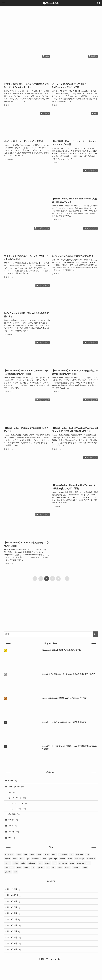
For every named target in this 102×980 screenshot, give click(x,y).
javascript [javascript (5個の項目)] (53, 862)
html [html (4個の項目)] (45, 862)
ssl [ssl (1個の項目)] (48, 870)
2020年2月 (14, 949)
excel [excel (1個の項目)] (15, 862)
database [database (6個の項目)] (79, 857)
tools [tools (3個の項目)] (60, 870)
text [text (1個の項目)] (54, 870)
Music (12, 840)
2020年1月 (14, 955)
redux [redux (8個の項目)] (26, 870)
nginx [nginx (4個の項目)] (16, 866)
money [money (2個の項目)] (8, 866)
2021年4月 (14, 892)
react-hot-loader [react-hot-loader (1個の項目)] (83, 866)
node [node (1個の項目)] (23, 866)
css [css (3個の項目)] (71, 857)
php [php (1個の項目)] (55, 866)
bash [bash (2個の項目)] (32, 857)
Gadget (13, 822)
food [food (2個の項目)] (22, 862)
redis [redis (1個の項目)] (19, 870)
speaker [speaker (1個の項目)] (41, 870)
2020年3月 (14, 943)
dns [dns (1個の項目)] (87, 857)
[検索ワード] (51, 634)
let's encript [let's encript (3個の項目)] (79, 862)
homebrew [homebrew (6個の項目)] (36, 862)
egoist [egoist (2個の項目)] (8, 862)
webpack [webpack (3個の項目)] (76, 870)
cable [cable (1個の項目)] (39, 857)
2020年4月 (14, 936)
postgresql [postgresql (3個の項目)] (63, 866)
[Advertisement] (51, 26)
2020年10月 (14, 899)
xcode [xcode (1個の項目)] (85, 870)
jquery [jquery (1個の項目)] (62, 862)
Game (12, 828)
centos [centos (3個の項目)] (47, 857)
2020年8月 (14, 911)
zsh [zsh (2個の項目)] (16, 875)
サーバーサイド (18, 799)
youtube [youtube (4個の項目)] (8, 875)
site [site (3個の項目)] (33, 870)
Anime (13, 781)
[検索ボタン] (99, 3)
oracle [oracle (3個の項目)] (47, 866)
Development (16, 787)
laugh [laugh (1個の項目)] (70, 862)
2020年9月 (14, 905)
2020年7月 (14, 917)
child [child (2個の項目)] (54, 857)
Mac (13, 793)
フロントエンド (18, 810)
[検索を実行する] (95, 634)
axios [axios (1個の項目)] (19, 857)
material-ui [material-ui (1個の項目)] (91, 862)
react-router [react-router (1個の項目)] (10, 870)
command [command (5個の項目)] (63, 857)
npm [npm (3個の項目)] (40, 866)
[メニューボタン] (3, 3)
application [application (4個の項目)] (9, 857)
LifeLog (13, 834)
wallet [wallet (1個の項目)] (67, 870)
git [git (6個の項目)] (28, 862)
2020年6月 (14, 924)
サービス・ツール (18, 804)
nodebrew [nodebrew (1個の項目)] (32, 866)
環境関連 (15, 816)
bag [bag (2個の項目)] (25, 857)
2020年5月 (14, 930)
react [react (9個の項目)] (72, 866)
